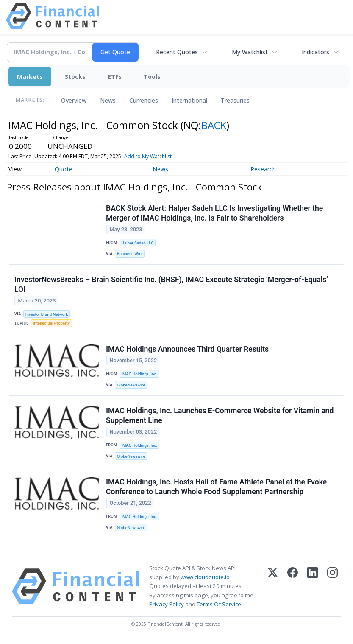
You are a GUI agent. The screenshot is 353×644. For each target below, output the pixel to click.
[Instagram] (332, 586)
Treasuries (235, 100)
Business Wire (130, 253)
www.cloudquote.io (205, 577)
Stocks (75, 77)
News (108, 100)
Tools (152, 77)
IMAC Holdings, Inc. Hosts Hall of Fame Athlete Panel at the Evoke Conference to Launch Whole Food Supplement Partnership (216, 487)
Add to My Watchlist (148, 156)
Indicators (315, 52)
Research (263, 169)
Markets (30, 77)
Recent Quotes (177, 52)
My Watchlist (250, 52)
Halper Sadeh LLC (137, 243)
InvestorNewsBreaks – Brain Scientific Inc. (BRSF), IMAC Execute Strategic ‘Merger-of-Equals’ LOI (171, 284)
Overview (74, 100)
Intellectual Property (51, 323)
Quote (64, 169)
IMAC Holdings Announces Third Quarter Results (187, 349)
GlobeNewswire (131, 385)
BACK (214, 125)
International (189, 100)
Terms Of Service (219, 604)
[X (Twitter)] (273, 586)
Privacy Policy (167, 604)
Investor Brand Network (47, 314)
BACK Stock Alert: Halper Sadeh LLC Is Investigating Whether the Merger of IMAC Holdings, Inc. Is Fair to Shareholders (214, 213)
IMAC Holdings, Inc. (139, 374)
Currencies (144, 100)
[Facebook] (293, 586)
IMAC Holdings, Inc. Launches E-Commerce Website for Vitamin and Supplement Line (220, 416)
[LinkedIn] (313, 586)
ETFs (115, 77)
